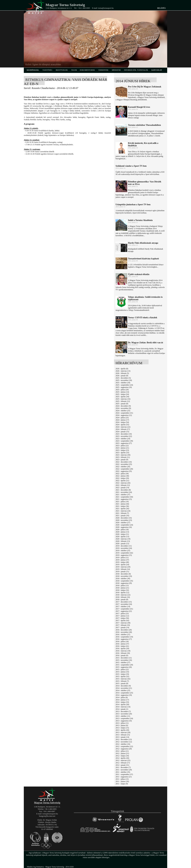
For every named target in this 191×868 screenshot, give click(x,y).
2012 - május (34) (122, 756)
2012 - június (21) (122, 753)
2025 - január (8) (122, 404)
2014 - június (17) (122, 700)
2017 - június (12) (122, 616)
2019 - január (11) (122, 572)
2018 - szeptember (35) (124, 581)
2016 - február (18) (123, 653)
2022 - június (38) (122, 476)
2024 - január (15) (122, 432)
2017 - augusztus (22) (124, 611)
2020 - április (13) (122, 537)
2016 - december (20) (124, 630)
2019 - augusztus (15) (124, 555)
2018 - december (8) (123, 574)
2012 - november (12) (124, 742)
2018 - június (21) (122, 588)
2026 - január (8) (122, 376)
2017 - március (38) (123, 623)
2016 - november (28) (124, 632)
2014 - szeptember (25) (124, 693)
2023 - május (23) (122, 450)
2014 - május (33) (122, 702)
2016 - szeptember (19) (124, 637)
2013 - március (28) (123, 732)
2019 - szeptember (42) (124, 553)
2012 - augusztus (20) (124, 749)
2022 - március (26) (123, 483)
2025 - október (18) (123, 383)
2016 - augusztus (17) (124, 639)
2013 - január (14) (122, 737)
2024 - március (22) (123, 427)
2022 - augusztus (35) (124, 471)
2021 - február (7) (122, 513)
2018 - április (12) (122, 593)
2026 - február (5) (122, 373)
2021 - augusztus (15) (124, 499)
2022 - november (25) (124, 464)
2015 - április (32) (122, 676)
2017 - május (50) (122, 618)
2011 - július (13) (122, 779)
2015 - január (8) (122, 683)
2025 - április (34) (122, 397)
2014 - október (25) (123, 690)
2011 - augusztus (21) (124, 777)
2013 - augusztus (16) (124, 721)
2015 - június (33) (122, 672)
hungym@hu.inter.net (47, 816)
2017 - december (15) (124, 602)
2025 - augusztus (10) (124, 387)
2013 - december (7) (123, 711)
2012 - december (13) (124, 739)
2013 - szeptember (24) (124, 718)
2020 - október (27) (123, 523)
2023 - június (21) (122, 448)
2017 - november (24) (124, 604)
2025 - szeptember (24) (124, 385)
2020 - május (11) (122, 534)
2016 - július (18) (122, 641)
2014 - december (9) (123, 686)
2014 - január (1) (122, 709)
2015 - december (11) (124, 658)
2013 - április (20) (122, 730)
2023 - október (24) (123, 439)
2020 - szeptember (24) (124, 525)
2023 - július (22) (122, 446)
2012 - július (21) (122, 751)
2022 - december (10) (124, 462)
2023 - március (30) (123, 455)
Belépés (161, 8)
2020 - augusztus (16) (124, 527)
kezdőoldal (33, 70)
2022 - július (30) (122, 474)
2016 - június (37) (122, 644)
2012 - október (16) (123, 744)
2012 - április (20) (122, 758)
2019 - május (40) (122, 562)
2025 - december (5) (123, 378)
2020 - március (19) (123, 539)
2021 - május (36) (122, 506)
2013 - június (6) (122, 725)
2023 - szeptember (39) (124, 441)
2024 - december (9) (123, 406)
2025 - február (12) (123, 401)
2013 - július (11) (122, 723)
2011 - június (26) (122, 781)
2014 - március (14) (123, 707)
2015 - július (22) (122, 669)
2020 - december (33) (124, 518)
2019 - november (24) (124, 548)
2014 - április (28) (122, 704)
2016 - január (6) (122, 655)
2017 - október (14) (123, 606)
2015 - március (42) (123, 679)
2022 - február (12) (123, 485)
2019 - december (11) (124, 546)
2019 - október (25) (123, 551)
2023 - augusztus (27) (124, 443)
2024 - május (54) (122, 422)
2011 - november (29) (124, 770)
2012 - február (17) (123, 763)
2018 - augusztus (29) (124, 583)
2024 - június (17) (122, 420)
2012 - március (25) (123, 760)
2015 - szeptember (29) (124, 665)
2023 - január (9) (122, 460)
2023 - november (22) (124, 436)
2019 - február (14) (123, 569)
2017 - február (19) (123, 625)
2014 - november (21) (124, 688)
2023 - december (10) (124, 434)
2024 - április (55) (122, 425)
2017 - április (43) (122, 620)
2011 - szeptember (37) (124, 774)
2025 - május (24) (122, 394)
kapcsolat (157, 70)
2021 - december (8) (123, 490)
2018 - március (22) (123, 595)
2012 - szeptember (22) (124, 746)
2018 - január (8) (122, 599)
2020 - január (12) (122, 544)
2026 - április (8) (122, 369)
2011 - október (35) (123, 772)
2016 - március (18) (123, 651)
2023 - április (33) (122, 453)
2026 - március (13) (123, 371)
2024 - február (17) (123, 429)
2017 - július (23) (122, 613)
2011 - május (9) (122, 784)
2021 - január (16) (122, 516)
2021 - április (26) (122, 509)
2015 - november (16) (124, 660)
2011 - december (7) (123, 767)
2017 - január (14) (122, 627)
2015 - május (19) (122, 674)
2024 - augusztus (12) (124, 415)
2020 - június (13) (122, 532)
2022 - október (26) (123, 467)
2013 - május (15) (122, 728)
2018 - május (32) (122, 590)
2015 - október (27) (123, 662)
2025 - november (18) (124, 380)
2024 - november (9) (123, 408)
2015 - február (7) (122, 681)
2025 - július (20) (122, 390)
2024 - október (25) (123, 411)
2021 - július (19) (122, 502)
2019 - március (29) (123, 567)
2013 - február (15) (123, 735)
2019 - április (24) (122, 565)
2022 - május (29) (122, 478)
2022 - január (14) (122, 488)
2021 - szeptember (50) (124, 497)
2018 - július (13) (122, 586)
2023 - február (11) (123, 457)
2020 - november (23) (124, 520)
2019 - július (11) (122, 558)
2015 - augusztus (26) (124, 667)
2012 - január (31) (122, 765)
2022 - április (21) (122, 481)
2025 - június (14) (122, 392)
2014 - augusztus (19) (124, 695)
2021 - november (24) (124, 492)
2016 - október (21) (123, 634)
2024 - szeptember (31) (124, 413)
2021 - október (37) (123, 495)
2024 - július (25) (122, 418)
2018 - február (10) (123, 597)
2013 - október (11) (123, 716)
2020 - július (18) (122, 530)
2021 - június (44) (122, 504)
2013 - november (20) (124, 714)
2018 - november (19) (124, 576)
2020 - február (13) (123, 541)
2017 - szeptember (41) (124, 609)
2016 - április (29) (122, 648)
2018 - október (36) (123, 579)
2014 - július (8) (122, 697)
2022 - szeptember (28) (124, 469)
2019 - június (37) (122, 560)
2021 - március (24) (123, 511)
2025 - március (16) (123, 399)
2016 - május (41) (122, 646)
